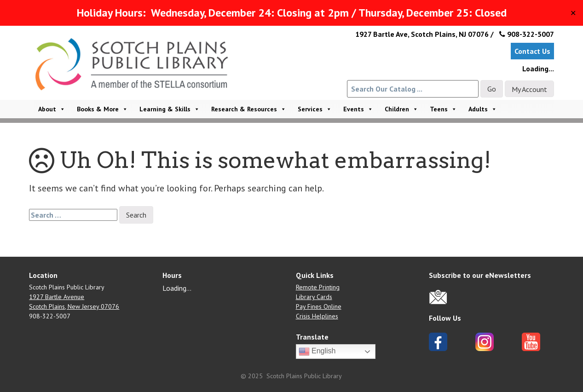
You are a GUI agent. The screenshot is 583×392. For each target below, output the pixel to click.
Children (401, 109)
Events (358, 109)
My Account (529, 89)
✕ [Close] (573, 13)
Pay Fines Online (319, 306)
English (317, 352)
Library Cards (314, 297)
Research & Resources (249, 109)
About (52, 109)
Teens (443, 109)
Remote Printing (318, 287)
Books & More (102, 109)
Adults (483, 109)
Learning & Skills (170, 109)
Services (315, 109)
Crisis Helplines (317, 316)
